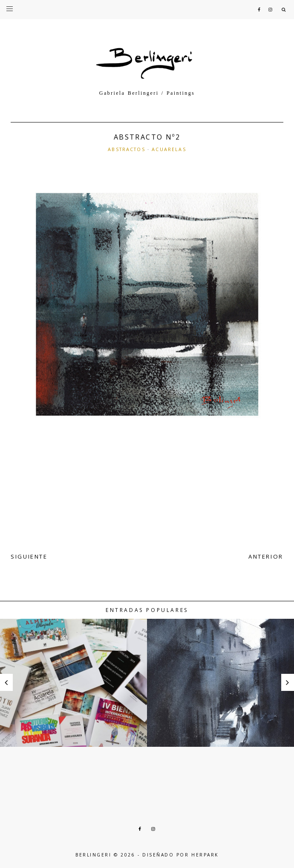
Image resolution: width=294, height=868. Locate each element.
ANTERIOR (266, 556)
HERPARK (205, 855)
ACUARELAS (169, 149)
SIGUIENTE (29, 556)
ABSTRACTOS (127, 149)
